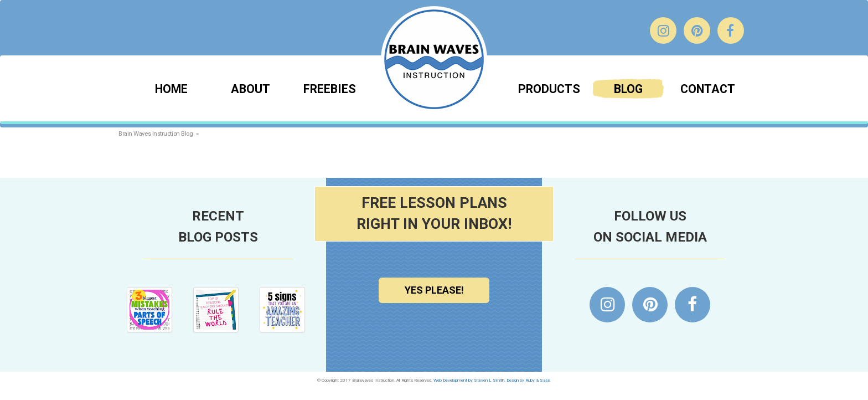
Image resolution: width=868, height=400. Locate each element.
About (250, 89)
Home (171, 89)
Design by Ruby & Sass (528, 380)
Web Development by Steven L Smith (469, 380)
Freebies (330, 89)
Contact (708, 89)
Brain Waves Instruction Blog (156, 134)
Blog (628, 89)
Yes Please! (434, 290)
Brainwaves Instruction (434, 59)
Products (549, 89)
